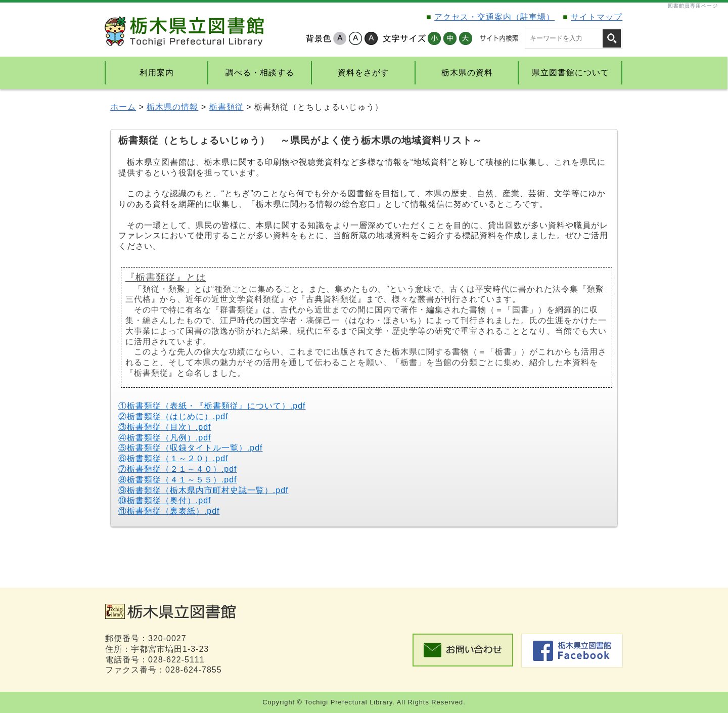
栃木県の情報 (172, 107)
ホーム (123, 107)
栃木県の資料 (467, 73)
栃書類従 (226, 107)
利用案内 (157, 73)
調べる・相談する (260, 73)
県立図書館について (571, 73)
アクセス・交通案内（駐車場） (494, 17)
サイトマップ (597, 17)
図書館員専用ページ (693, 6)
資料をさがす (363, 73)
